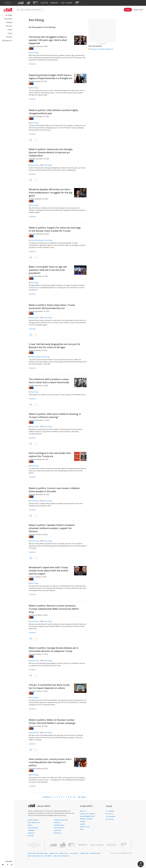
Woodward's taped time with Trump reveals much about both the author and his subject (49, 570)
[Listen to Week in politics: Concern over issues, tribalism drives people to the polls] (31, 516)
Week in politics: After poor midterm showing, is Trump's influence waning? (55, 415)
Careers (83, 824)
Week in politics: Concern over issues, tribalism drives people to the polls (54, 490)
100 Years (9, 26)
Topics (10, 33)
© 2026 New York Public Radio (38, 853)
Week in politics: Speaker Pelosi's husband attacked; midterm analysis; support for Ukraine (52, 528)
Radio (10, 15)
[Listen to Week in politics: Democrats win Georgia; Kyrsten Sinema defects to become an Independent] (31, 180)
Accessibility (74, 853)
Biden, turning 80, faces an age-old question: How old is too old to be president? (48, 270)
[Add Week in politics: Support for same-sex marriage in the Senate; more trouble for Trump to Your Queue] (36, 257)
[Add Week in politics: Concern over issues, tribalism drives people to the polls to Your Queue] (36, 516)
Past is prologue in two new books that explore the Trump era (50, 455)
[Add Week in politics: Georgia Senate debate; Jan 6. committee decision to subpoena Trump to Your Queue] (36, 676)
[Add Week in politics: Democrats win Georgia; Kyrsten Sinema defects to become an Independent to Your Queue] (36, 180)
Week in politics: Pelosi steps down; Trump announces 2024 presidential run (52, 307)
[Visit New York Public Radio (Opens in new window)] (34, 845)
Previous (47, 797)
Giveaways (31, 833)
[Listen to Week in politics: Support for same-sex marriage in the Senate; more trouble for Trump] (31, 257)
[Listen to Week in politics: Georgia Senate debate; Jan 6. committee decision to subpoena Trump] (31, 676)
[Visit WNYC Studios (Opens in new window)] (36, 3)
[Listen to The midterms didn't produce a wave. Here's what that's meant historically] (31, 405)
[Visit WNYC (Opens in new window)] (20, 3)
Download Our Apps (61, 820)
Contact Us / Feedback (88, 814)
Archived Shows (59, 825)
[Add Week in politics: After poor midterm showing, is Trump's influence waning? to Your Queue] (36, 444)
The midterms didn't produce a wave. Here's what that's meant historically (49, 381)
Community (32, 830)
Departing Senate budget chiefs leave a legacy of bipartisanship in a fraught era (51, 77)
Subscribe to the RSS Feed (99, 49)
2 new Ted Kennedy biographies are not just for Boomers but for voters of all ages (55, 346)
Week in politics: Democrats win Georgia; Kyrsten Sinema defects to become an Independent (51, 152)
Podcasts (57, 823)
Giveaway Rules (95, 853)
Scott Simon (35, 165)
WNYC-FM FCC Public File (36, 856)
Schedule (9, 22)
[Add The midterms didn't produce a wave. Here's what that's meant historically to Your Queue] (36, 405)
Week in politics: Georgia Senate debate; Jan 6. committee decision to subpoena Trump (54, 649)
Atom (111, 49)
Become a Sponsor (86, 819)
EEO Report (48, 856)
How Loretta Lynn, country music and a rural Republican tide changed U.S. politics (50, 762)
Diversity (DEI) (85, 827)
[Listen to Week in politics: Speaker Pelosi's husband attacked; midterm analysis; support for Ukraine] (31, 558)
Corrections (84, 853)
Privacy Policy (64, 853)
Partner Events (33, 828)
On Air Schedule (33, 820)
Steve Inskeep (36, 357)
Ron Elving (35, 53)
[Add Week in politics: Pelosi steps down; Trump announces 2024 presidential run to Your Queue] (36, 335)
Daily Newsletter (34, 823)
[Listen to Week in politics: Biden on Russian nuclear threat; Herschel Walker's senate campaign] (31, 750)
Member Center (138, 10)
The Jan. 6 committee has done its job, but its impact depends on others (49, 686)
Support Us (7, 40)
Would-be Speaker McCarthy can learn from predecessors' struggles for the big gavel (50, 192)
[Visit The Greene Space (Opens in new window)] (77, 3)
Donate (128, 10)
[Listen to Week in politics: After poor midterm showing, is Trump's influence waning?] (31, 444)
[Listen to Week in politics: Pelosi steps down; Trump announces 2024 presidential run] (31, 335)
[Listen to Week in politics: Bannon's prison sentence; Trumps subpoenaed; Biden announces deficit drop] (31, 639)
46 (79, 797)
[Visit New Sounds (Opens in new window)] (67, 3)
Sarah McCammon (37, 240)
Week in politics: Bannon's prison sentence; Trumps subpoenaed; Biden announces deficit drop (54, 609)
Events (30, 825)
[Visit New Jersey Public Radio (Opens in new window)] (111, 845)
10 (74, 797)
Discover (9, 37)
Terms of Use (53, 853)
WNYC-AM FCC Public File (61, 856)
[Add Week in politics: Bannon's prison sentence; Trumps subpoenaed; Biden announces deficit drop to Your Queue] (36, 639)
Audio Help (58, 830)
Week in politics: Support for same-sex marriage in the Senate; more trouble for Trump (55, 229)
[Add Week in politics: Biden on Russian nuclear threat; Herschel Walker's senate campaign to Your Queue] (36, 750)
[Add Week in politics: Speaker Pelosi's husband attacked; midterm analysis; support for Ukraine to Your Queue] (36, 558)
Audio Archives (59, 828)
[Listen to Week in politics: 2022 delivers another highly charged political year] (31, 140)
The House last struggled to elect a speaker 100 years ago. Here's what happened (48, 40)
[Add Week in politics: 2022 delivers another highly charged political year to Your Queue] (36, 140)
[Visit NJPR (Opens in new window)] (44, 3)
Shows (10, 30)
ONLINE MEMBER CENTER (87, 816)
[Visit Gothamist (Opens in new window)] (28, 3)
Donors (83, 822)
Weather (31, 836)
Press (82, 829)
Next (83, 797)
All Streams (8, 19)
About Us (83, 811)
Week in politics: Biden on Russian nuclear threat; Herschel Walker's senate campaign (52, 721)
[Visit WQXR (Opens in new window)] (55, 3)
